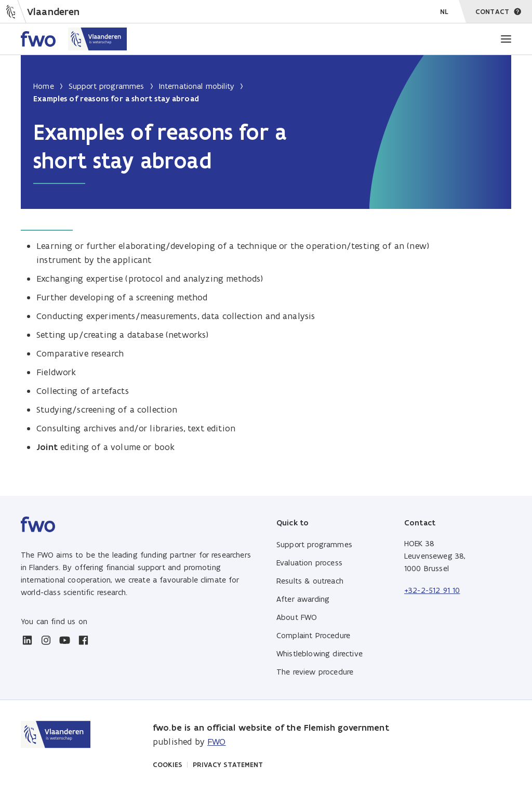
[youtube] (64, 640)
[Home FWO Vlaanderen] (74, 39)
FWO (216, 742)
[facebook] (83, 640)
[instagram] (46, 640)
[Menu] (506, 39)
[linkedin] (27, 640)
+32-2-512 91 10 (432, 590)
